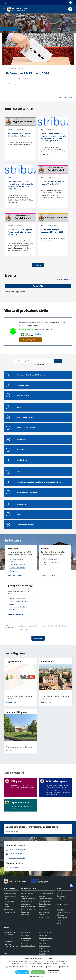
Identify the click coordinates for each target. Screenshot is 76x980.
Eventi (59, 920)
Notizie (59, 893)
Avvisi (59, 899)
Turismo (42, 915)
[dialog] (38, 968)
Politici (6, 904)
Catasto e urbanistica (28, 907)
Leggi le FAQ (26, 932)
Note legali (43, 943)
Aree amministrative (10, 896)
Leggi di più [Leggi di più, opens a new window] (62, 963)
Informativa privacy (46, 938)
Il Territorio (61, 910)
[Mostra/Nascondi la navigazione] (4, 9)
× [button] (74, 958)
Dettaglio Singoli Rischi (30, 340)
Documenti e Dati (9, 912)
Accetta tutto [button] (38, 972)
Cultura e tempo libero (29, 909)
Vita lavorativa (44, 917)
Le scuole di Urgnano (64, 912)
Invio (58, 361)
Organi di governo (10, 893)
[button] (71, 886)
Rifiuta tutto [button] (54, 972)
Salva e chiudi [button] (22, 972)
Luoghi (59, 923)
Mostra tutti (38, 638)
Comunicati (61, 896)
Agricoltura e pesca (28, 893)
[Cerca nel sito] (70, 9)
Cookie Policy (44, 940)
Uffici (5, 899)
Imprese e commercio (46, 899)
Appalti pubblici (27, 901)
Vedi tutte (38, 265)
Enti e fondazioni (9, 901)
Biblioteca (60, 915)
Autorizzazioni (26, 904)
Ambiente (25, 896)
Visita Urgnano (62, 918)
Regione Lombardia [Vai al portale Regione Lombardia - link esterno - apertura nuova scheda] (9, 3)
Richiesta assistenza (28, 946)
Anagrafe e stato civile (29, 899)
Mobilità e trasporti (46, 901)
